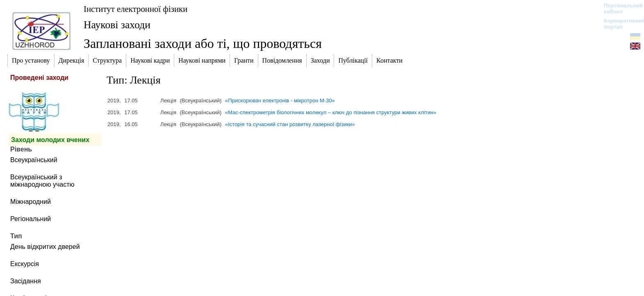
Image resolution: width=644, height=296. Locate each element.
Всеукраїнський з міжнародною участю (42, 181)
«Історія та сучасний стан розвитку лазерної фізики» (290, 124)
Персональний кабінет (619, 9)
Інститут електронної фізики (135, 9)
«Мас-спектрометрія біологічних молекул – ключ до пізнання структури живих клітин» (331, 112)
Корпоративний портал (619, 24)
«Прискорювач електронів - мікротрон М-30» (280, 101)
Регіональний (31, 219)
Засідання (26, 281)
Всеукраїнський (34, 160)
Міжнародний (31, 202)
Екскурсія (25, 264)
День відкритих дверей (45, 247)
